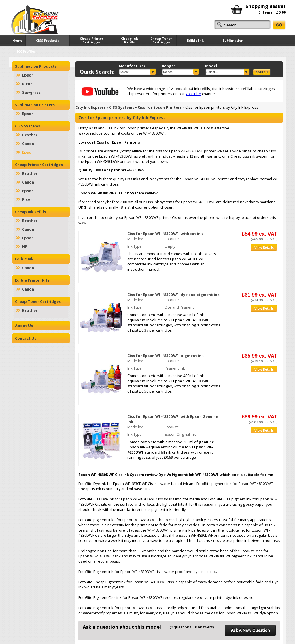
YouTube (193, 94)
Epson (28, 75)
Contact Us (26, 338)
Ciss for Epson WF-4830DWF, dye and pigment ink (173, 295)
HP (25, 246)
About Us (24, 326)
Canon (28, 144)
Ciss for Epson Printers (160, 107)
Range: (168, 66)
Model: (212, 66)
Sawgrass (31, 92)
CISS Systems (122, 107)
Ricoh (27, 84)
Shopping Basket (266, 6)
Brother (30, 135)
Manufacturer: (133, 66)
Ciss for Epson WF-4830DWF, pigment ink (166, 356)
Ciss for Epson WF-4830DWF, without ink (165, 234)
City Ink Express (91, 107)
